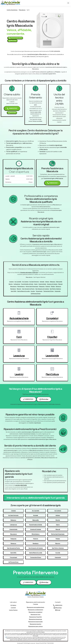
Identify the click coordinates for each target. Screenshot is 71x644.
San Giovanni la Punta (28, 289)
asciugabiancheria (19, 318)
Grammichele (42, 284)
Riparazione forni (35, 614)
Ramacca (58, 286)
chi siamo (13, 605)
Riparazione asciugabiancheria (35, 607)
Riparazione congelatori (35, 612)
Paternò (48, 286)
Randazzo (13, 289)
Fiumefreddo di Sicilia (27, 284)
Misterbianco (21, 286)
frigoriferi (52, 337)
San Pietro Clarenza (55, 289)
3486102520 (12, 108)
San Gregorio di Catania (42, 289)
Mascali (60, 284)
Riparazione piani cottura (35, 626)
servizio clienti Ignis (21, 485)
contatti (13, 608)
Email (58, 610)
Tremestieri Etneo (49, 291)
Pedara (53, 286)
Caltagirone (17, 284)
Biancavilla (59, 282)
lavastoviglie (52, 356)
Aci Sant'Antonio (34, 282)
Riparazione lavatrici (35, 624)
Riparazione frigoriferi (35, 617)
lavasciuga (19, 356)
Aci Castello (18, 282)
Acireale (42, 282)
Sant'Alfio (14, 291)
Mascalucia (22, 10)
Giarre (36, 284)
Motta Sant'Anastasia (32, 286)
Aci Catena (25, 282)
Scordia (33, 291)
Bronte (11, 284)
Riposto (19, 289)
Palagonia (42, 286)
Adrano (47, 282)
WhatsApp (13, 41)
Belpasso (53, 282)
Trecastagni (39, 291)
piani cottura (52, 374)
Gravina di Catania (52, 284)
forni (19, 337)
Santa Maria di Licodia (24, 291)
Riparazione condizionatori (35, 610)
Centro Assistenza (12, 10)
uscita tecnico (13, 610)
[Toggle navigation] (68, 3)
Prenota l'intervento (15, 38)
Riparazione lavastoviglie (35, 622)
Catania (11, 282)
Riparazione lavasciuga (35, 619)
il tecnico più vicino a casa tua (29, 272)
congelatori (52, 318)
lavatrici (19, 374)
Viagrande (58, 291)
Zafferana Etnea (36, 294)
